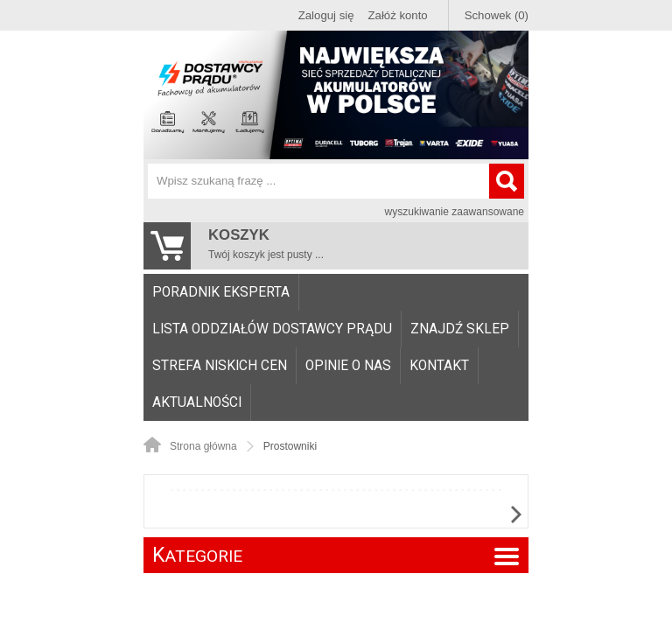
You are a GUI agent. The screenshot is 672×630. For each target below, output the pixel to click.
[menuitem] (221, 292)
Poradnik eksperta (221, 292)
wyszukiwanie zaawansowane (455, 212)
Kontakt (439, 366)
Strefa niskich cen (220, 366)
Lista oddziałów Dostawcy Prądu (272, 329)
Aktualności (197, 402)
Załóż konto (398, 15)
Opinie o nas (348, 366)
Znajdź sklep (460, 329)
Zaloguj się (326, 15)
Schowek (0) (497, 15)
